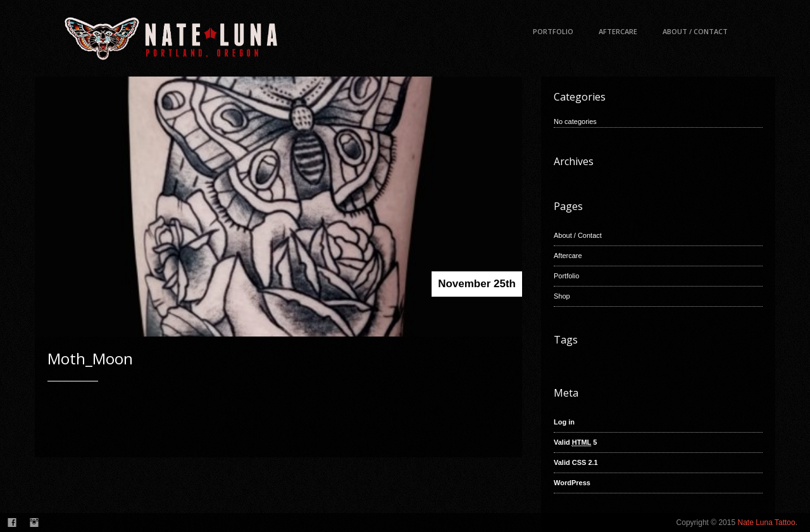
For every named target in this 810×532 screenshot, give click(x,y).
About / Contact (695, 31)
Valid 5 (575, 442)
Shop (562, 296)
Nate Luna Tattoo (766, 523)
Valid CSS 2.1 (576, 462)
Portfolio (553, 31)
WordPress (572, 483)
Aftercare (618, 31)
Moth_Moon (90, 358)
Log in (564, 422)
